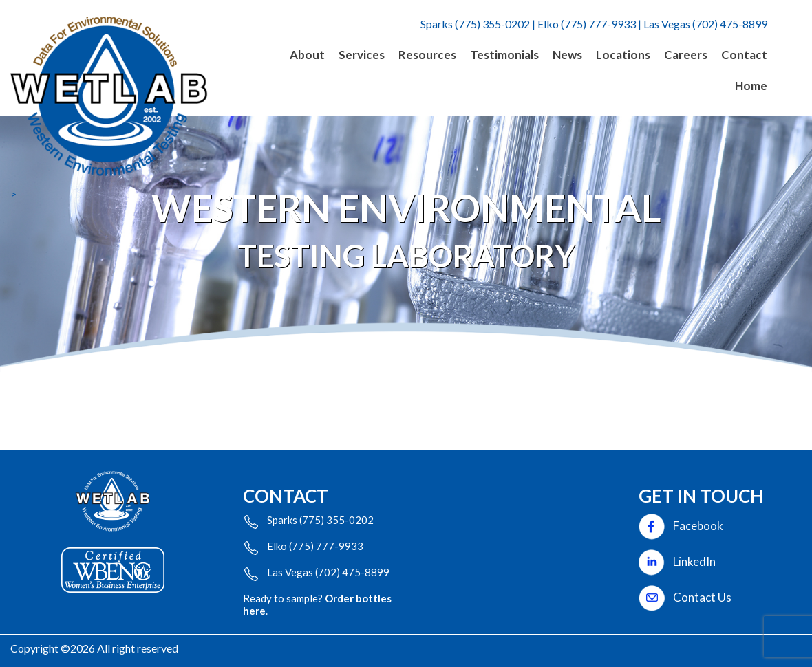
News (567, 55)
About (307, 55)
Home (751, 86)
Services (362, 55)
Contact (744, 55)
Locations (623, 55)
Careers (686, 55)
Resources (427, 55)
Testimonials (504, 55)
